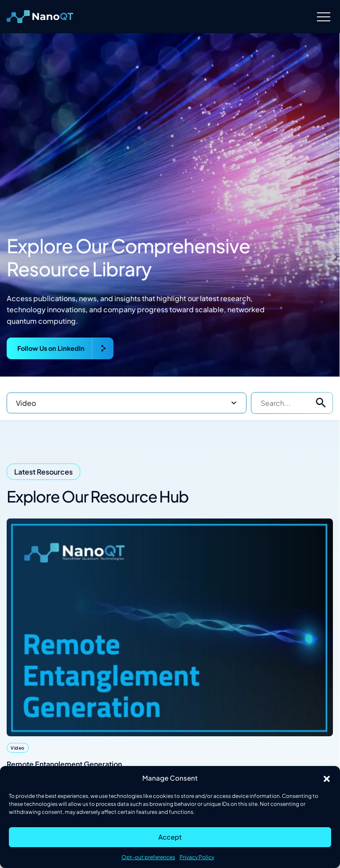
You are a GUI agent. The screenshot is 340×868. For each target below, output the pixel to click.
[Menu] (323, 17)
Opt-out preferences (148, 857)
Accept (170, 837)
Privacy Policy (197, 857)
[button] (327, 778)
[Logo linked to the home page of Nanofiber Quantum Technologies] (40, 17)
